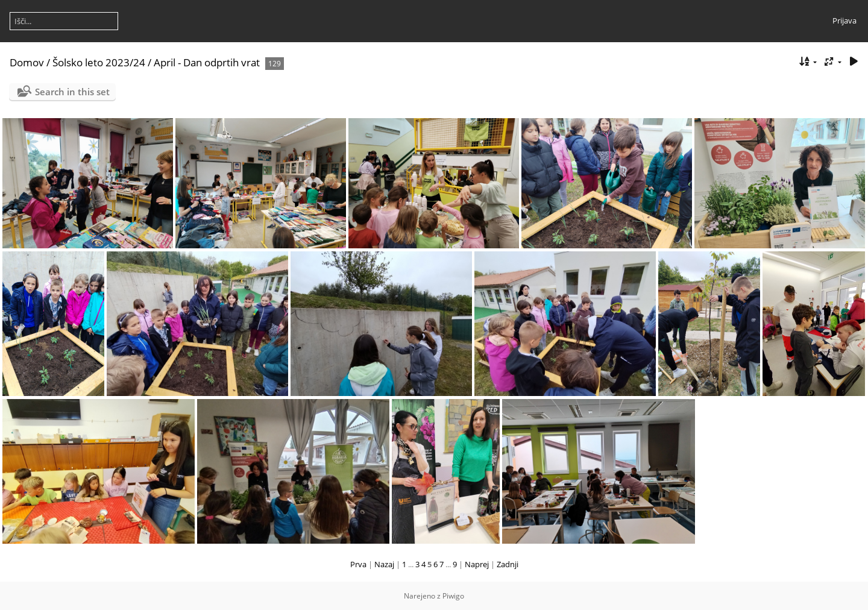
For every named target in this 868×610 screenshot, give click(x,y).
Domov (27, 62)
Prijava (844, 20)
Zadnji (508, 564)
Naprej (477, 564)
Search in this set (72, 92)
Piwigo (453, 596)
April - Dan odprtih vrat (207, 62)
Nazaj (384, 564)
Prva (358, 564)
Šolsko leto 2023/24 (99, 62)
